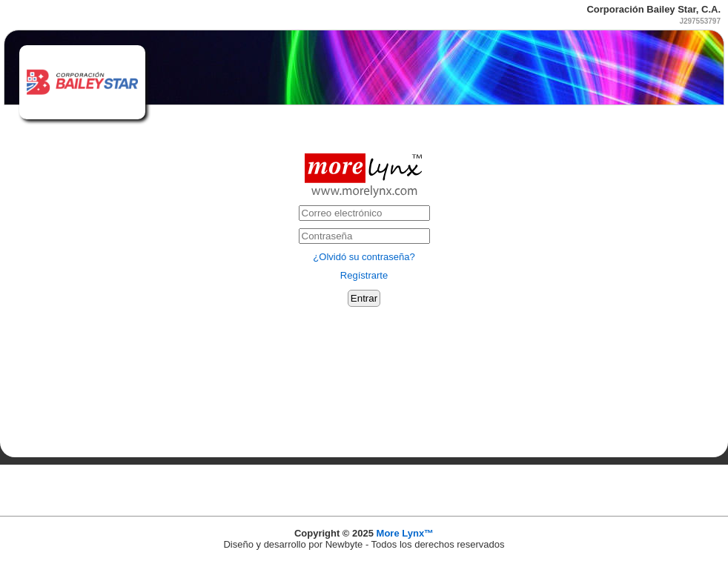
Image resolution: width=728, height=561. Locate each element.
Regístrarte (364, 275)
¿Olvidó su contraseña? (364, 257)
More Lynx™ (406, 533)
